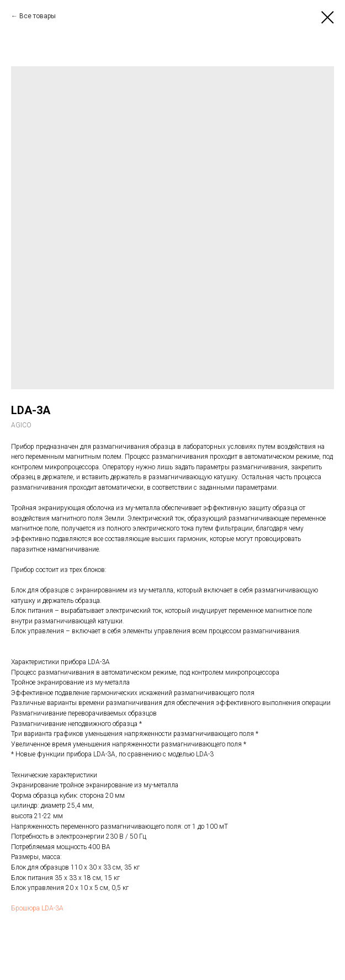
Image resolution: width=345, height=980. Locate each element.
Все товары (38, 16)
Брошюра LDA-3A (37, 908)
